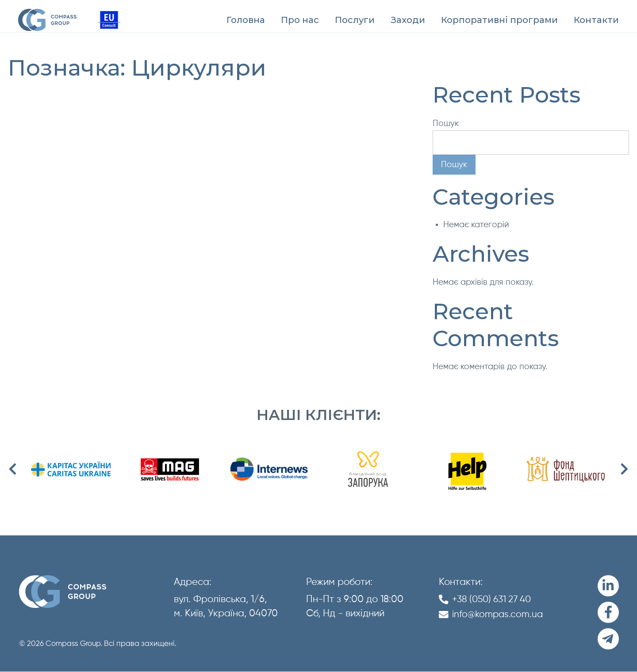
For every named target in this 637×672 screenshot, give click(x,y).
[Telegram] (608, 639)
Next (625, 470)
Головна (246, 20)
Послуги (355, 20)
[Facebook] (608, 613)
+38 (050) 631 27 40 (495, 599)
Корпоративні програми (499, 20)
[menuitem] (246, 20)
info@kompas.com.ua (499, 614)
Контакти (596, 20)
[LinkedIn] (608, 586)
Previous (12, 470)
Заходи (408, 20)
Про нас (300, 20)
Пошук (446, 124)
